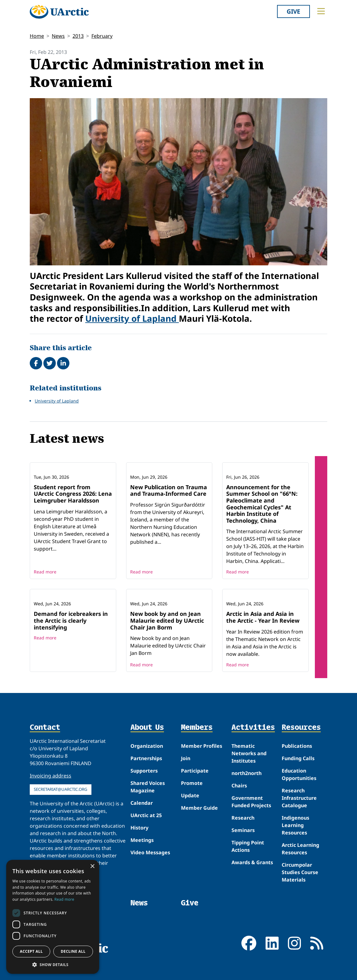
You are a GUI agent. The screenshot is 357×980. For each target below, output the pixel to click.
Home (37, 36)
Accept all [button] (31, 951)
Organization (147, 746)
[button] (53, 965)
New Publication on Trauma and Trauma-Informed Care (169, 490)
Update (190, 795)
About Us (147, 728)
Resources (301, 728)
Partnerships (146, 758)
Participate (195, 771)
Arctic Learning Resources (300, 849)
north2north (247, 773)
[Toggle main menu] (321, 11)
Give (293, 11)
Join (186, 758)
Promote (192, 783)
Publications (297, 746)
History (139, 828)
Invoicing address (51, 776)
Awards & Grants (252, 862)
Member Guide (199, 808)
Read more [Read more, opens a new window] (64, 899)
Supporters (144, 771)
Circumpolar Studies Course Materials (300, 872)
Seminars (243, 830)
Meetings (142, 840)
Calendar (142, 803)
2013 (78, 36)
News (58, 36)
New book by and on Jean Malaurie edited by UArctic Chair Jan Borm (167, 620)
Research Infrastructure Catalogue (299, 798)
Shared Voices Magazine (148, 787)
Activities (253, 728)
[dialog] (53, 917)
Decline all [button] (73, 951)
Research (243, 818)
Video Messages (150, 852)
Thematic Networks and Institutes (249, 753)
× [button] (92, 867)
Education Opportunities (299, 774)
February (102, 36)
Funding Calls (298, 758)
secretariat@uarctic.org (61, 789)
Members (197, 728)
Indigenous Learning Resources (295, 825)
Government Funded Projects (251, 802)
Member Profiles (202, 746)
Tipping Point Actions (248, 846)
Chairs (239, 786)
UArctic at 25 (146, 815)
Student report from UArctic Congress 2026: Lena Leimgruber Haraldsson (73, 494)
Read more (45, 572)
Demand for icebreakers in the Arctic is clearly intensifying (71, 620)
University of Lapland (132, 318)
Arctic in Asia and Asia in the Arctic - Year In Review (263, 617)
